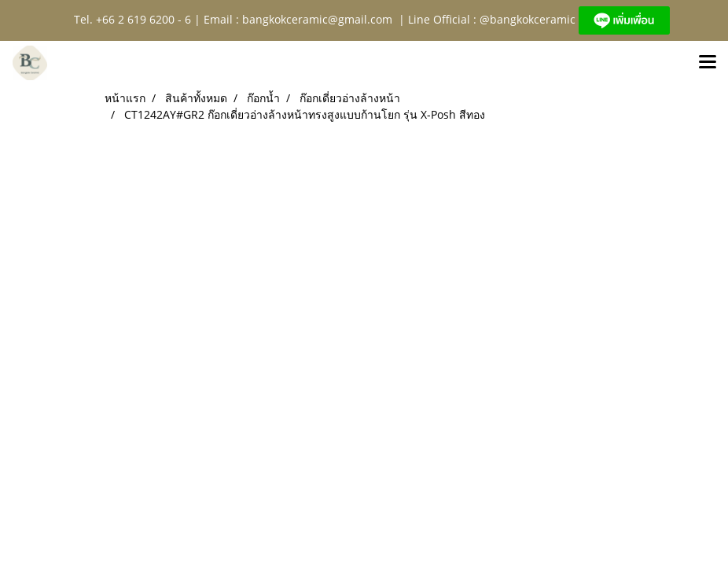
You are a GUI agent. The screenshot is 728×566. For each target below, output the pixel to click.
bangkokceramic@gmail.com (317, 19)
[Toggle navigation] (708, 63)
